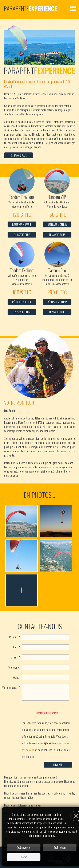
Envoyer (58, 765)
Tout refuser (60, 847)
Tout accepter (24, 847)
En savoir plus (19, 155)
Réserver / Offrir (22, 224)
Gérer (24, 857)
